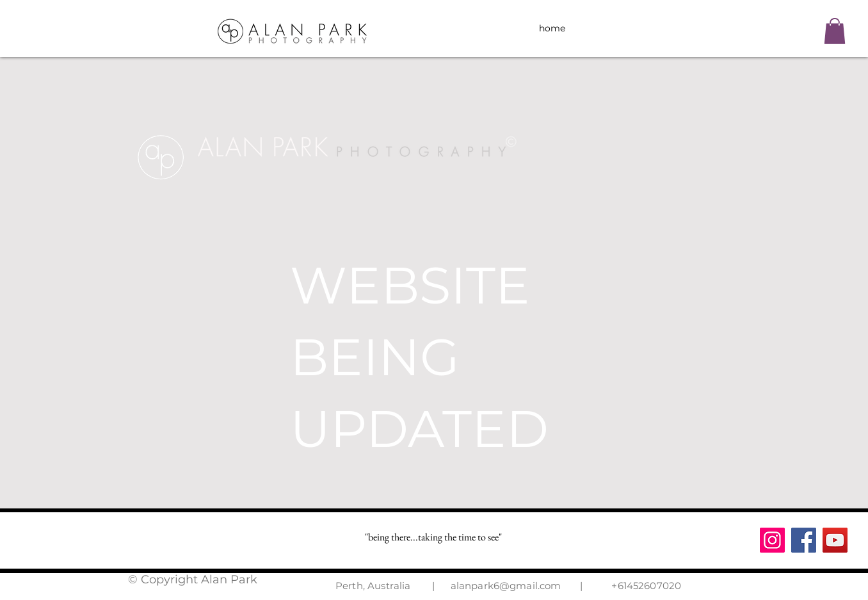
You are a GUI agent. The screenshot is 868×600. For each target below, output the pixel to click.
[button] (835, 31)
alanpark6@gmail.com (506, 586)
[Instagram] (772, 540)
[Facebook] (804, 540)
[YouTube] (835, 540)
